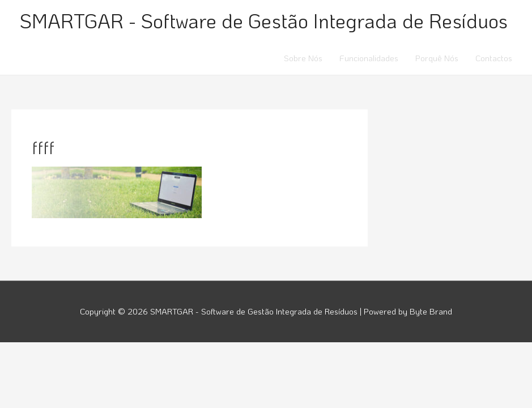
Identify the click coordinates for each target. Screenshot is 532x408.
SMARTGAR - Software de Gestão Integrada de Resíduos (264, 20)
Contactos (494, 58)
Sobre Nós (303, 58)
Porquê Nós (437, 58)
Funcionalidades (369, 58)
